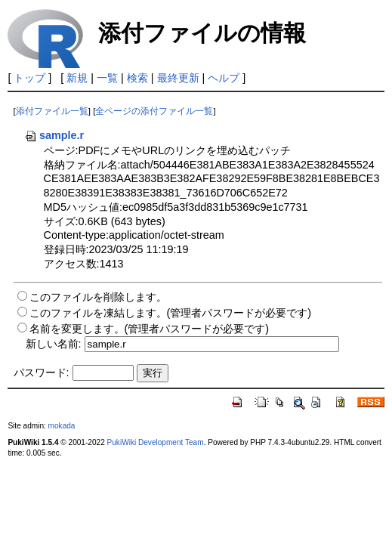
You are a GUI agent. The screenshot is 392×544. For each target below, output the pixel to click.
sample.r (54, 135)
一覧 (107, 78)
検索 (137, 78)
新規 (77, 78)
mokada (62, 426)
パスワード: (42, 372)
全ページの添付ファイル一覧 (154, 111)
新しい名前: (54, 344)
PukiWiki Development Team (156, 442)
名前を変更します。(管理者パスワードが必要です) (150, 329)
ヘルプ (224, 78)
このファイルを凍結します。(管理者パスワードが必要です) (171, 313)
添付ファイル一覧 (52, 111)
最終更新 (178, 78)
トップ (29, 78)
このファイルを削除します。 (98, 297)
